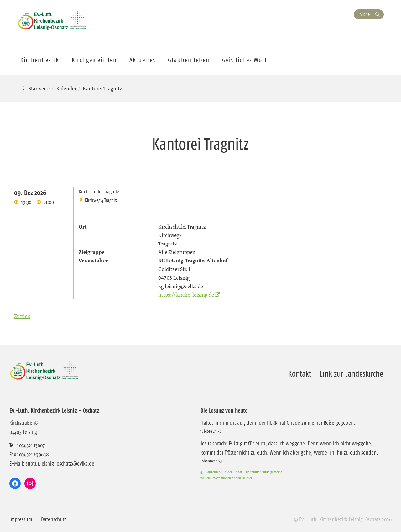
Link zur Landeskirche (352, 374)
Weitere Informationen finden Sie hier (226, 478)
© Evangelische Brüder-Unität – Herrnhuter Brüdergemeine (241, 472)
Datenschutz (54, 519)
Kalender (66, 88)
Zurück (22, 316)
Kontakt (300, 374)
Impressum (21, 519)
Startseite (39, 88)
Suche (365, 14)
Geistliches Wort (245, 60)
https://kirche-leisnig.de (186, 295)
